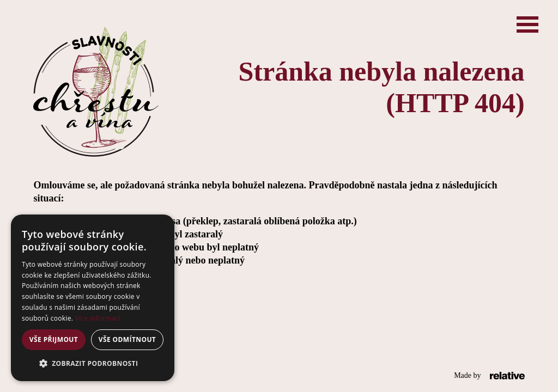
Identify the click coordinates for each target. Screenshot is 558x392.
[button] (93, 364)
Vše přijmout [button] (54, 339)
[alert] (93, 298)
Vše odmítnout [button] (127, 339)
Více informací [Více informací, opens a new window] (98, 318)
